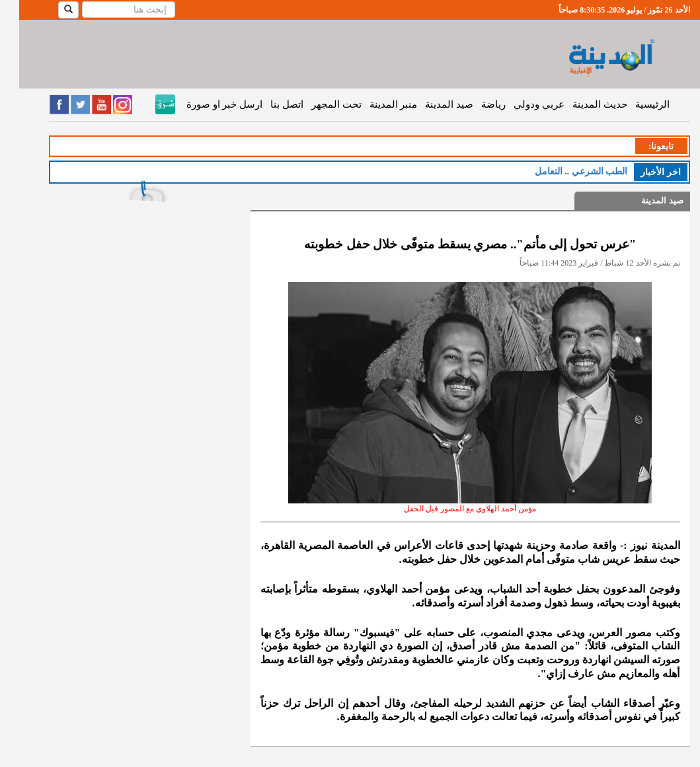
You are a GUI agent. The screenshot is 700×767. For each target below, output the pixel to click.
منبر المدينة (374, 104)
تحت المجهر (317, 104)
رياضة (474, 104)
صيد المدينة (430, 104)
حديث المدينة (581, 104)
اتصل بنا (268, 104)
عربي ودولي (520, 104)
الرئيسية (633, 104)
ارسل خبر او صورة (205, 104)
